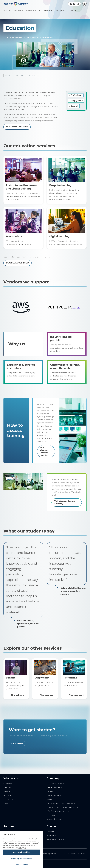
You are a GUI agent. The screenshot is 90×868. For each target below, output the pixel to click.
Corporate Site (53, 816)
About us (8, 796)
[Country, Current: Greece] (74, 4)
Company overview (55, 785)
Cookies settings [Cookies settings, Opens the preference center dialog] (22, 865)
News (49, 800)
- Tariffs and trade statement (59, 812)
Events (6, 804)
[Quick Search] (78, 4)
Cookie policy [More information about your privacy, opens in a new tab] (21, 847)
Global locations (54, 796)
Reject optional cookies (22, 858)
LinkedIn (51, 833)
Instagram (51, 836)
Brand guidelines (51, 855)
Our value (8, 785)
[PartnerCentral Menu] (85, 4)
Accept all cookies (22, 852)
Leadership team (54, 788)
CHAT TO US (17, 744)
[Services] (48, 11)
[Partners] (18, 11)
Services (19, 75)
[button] (71, 4)
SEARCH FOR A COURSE (17, 127)
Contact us (8, 800)
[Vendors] (60, 11)
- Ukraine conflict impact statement (62, 808)
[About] (7, 11)
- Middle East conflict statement (61, 804)
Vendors (7, 788)
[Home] (16, 4)
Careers (50, 792)
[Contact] (72, 11)
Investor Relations (55, 820)
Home (7, 75)
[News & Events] (33, 11)
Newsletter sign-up (55, 840)
